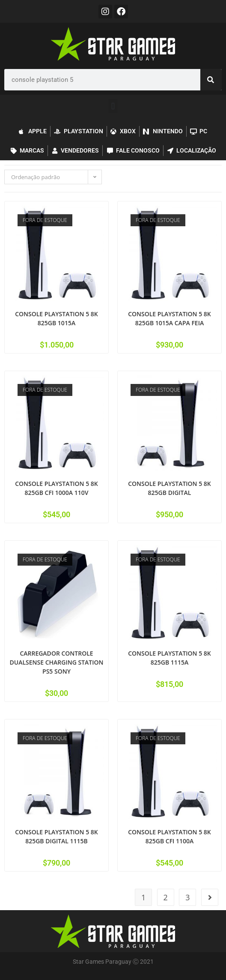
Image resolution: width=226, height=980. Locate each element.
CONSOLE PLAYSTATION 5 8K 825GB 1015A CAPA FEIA (169, 318)
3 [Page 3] (187, 897)
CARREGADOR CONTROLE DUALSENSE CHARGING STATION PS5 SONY (57, 662)
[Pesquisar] (211, 80)
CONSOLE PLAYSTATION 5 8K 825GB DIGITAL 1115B (56, 836)
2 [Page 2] (166, 897)
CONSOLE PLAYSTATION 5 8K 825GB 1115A (169, 658)
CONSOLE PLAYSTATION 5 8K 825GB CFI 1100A (169, 836)
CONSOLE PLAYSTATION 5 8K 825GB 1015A (56, 318)
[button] (113, 106)
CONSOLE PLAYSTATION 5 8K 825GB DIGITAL (169, 488)
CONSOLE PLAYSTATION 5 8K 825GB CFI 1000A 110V (56, 488)
